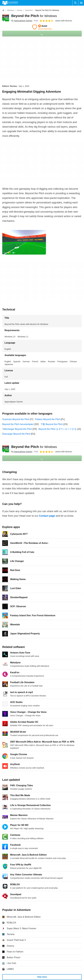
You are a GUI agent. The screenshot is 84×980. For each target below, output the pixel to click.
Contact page (47, 516)
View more (42, 977)
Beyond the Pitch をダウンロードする (57, 429)
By (22, 21)
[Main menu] (81, 3)
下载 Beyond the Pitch (52, 424)
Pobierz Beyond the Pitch (48, 419)
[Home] (3, 10)
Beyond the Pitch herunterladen (18, 424)
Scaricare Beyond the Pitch (16, 419)
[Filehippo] (10, 3)
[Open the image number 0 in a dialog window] (24, 242)
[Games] (20, 10)
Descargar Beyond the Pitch (16, 434)
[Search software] (75, 3)
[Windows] (11, 10)
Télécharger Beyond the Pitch (17, 429)
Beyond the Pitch (34, 16)
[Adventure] (29, 10)
